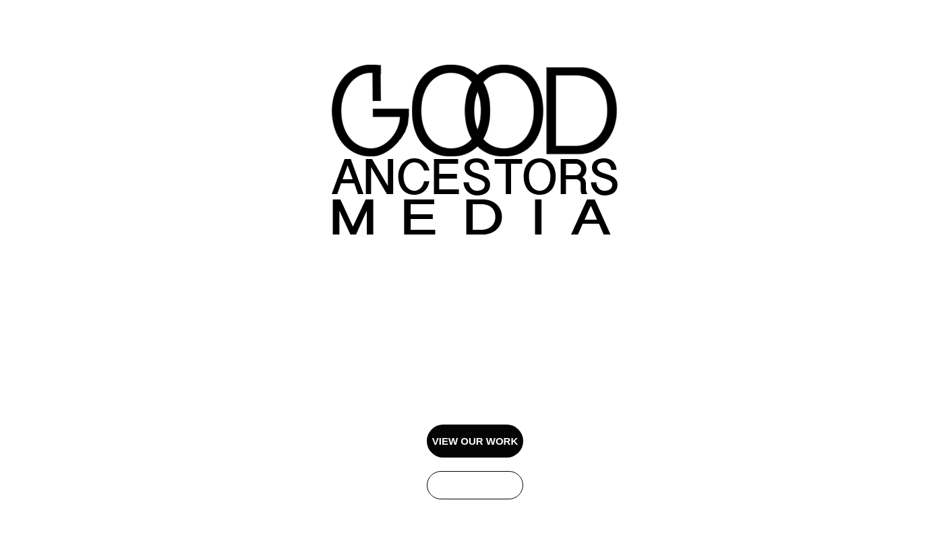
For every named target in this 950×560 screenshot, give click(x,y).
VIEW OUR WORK (475, 441)
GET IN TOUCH (475, 485)
